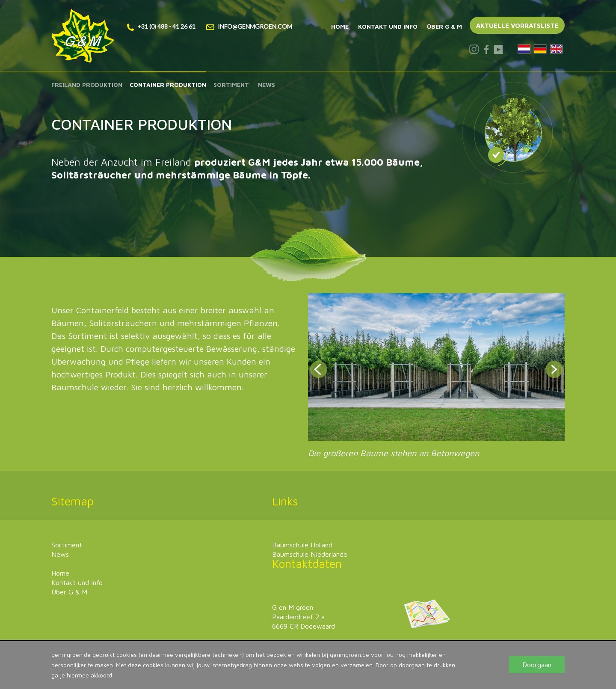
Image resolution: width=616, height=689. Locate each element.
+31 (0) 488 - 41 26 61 (161, 26)
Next (554, 369)
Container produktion (168, 85)
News (267, 85)
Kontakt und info (388, 26)
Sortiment (231, 85)
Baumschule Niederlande (310, 554)
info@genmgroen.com (249, 26)
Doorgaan (537, 665)
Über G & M (444, 26)
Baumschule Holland (302, 545)
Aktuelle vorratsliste (517, 25)
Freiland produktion (87, 85)
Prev (319, 369)
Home (340, 26)
